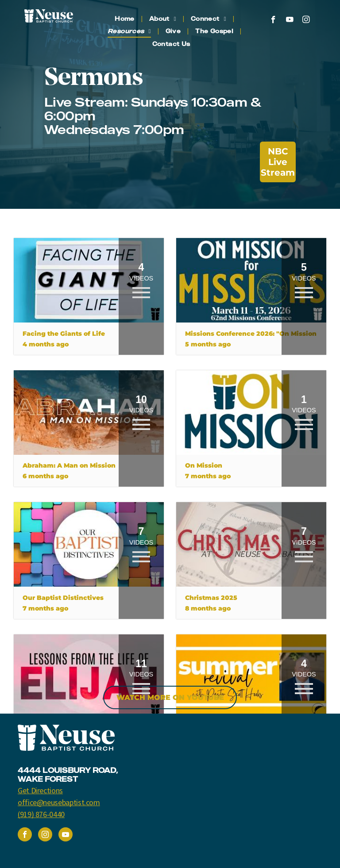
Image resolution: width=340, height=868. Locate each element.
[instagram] (306, 21)
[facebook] (273, 21)
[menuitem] (125, 19)
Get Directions (40, 790)
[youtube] (290, 21)
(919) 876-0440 (41, 814)
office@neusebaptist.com (59, 802)
